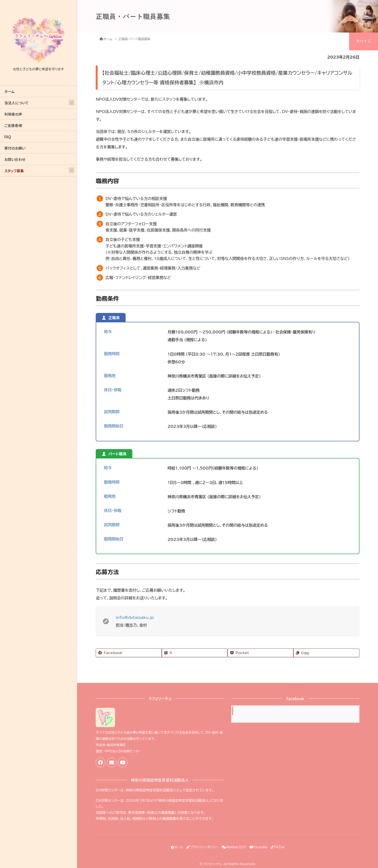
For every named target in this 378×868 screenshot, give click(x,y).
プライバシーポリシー (199, 845)
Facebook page (296, 711)
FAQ (8, 137)
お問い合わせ (15, 159)
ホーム (10, 91)
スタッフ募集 (14, 171)
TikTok (285, 845)
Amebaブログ (234, 845)
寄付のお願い (15, 148)
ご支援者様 (13, 125)
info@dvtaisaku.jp (135, 617)
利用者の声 (13, 114)
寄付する (363, 41)
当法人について (17, 103)
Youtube (262, 845)
